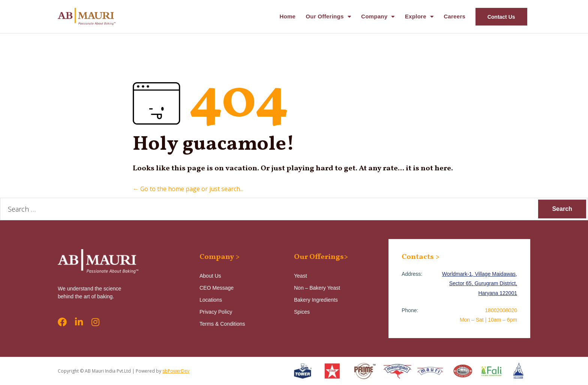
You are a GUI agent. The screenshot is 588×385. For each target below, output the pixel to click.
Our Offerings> (321, 257)
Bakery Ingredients (316, 300)
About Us (210, 276)
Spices (302, 312)
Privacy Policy (216, 312)
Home (287, 16)
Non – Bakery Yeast (317, 288)
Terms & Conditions (222, 324)
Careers (454, 16)
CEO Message (217, 288)
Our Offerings (328, 17)
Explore (419, 17)
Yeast (301, 276)
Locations (211, 300)
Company (378, 17)
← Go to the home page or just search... (188, 189)
